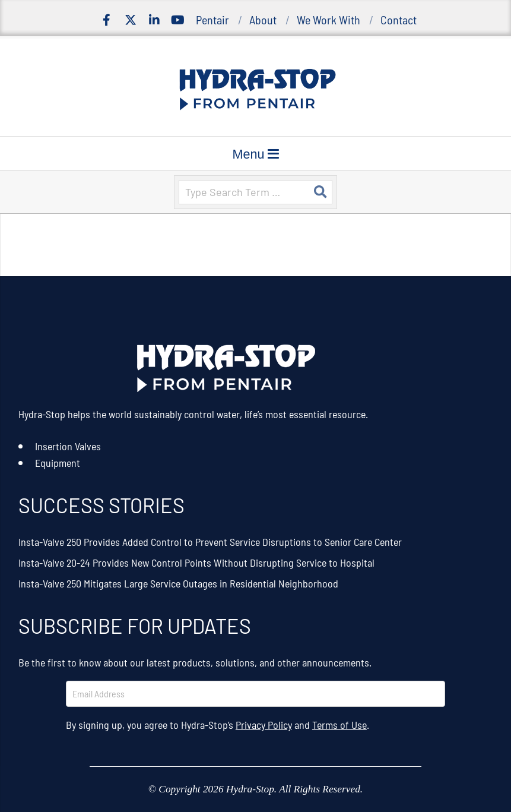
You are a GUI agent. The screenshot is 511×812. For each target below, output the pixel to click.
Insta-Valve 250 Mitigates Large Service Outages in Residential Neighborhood (178, 583)
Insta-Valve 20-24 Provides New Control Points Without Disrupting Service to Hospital (196, 563)
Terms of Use (339, 725)
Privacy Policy (264, 725)
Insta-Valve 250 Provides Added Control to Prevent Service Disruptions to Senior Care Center (210, 542)
